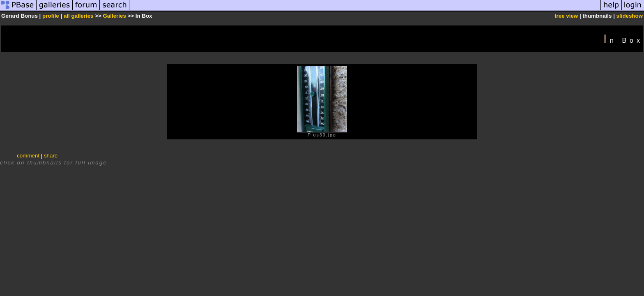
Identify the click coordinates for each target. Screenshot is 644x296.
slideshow (630, 16)
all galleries (79, 16)
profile (51, 16)
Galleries (114, 16)
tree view (566, 16)
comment (28, 156)
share (51, 156)
